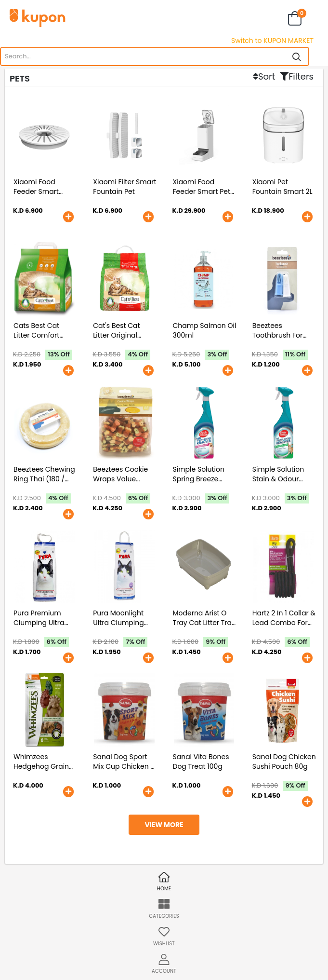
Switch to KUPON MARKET (272, 41)
